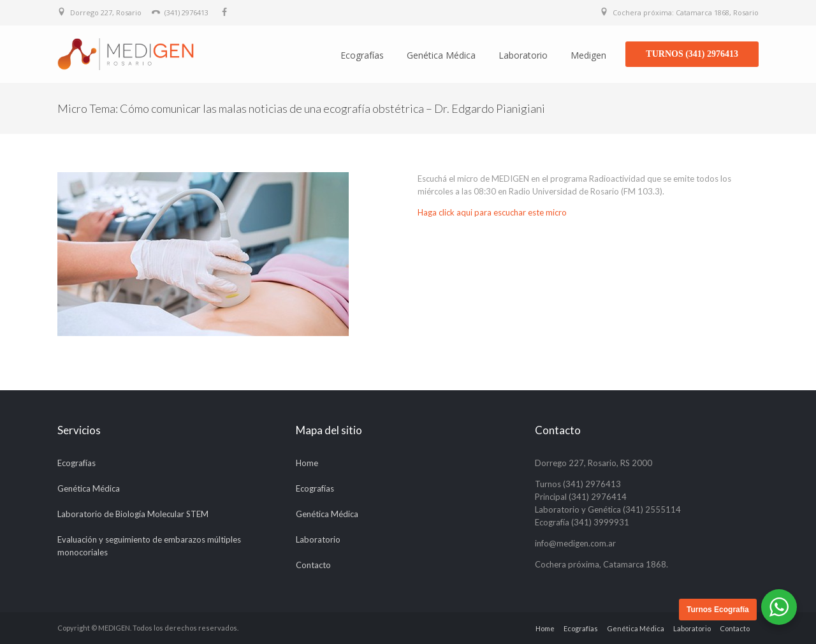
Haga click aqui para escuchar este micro (492, 212)
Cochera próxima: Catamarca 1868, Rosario (686, 12)
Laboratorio (523, 55)
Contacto (313, 565)
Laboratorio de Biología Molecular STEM (133, 514)
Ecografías (362, 55)
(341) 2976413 (186, 12)
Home (307, 463)
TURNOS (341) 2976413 (692, 54)
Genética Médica (441, 55)
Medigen (588, 55)
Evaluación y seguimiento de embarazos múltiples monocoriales (149, 546)
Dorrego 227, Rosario (106, 12)
